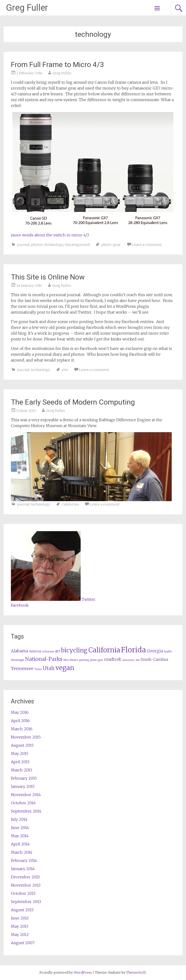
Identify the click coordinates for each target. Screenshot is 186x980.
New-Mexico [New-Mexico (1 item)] (71, 660)
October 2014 (23, 803)
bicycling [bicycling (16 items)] (74, 650)
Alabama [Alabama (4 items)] (19, 651)
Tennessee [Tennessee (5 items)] (22, 669)
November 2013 (26, 885)
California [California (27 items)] (104, 650)
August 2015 (22, 745)
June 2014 (20, 828)
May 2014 (20, 836)
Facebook (20, 605)
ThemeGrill (136, 972)
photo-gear (111, 245)
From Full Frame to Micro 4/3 (57, 64)
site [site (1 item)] (138, 660)
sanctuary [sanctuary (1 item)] (128, 660)
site (65, 370)
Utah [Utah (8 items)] (49, 668)
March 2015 (22, 770)
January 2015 (23, 786)
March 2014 (22, 852)
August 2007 (23, 943)
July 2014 (19, 819)
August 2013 (22, 910)
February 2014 (24, 860)
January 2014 (23, 869)
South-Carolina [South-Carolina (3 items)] (154, 660)
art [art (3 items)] (58, 651)
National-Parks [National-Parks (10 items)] (44, 659)
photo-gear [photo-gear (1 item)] (97, 660)
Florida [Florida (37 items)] (133, 650)
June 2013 (20, 918)
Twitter (89, 599)
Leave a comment (147, 245)
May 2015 (20, 754)
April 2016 (20, 721)
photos (37, 245)
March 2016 (22, 729)
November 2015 (26, 737)
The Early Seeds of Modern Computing (73, 402)
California (70, 504)
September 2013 (26, 902)
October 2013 (23, 893)
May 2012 (20, 935)
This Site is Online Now (48, 277)
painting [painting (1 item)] (84, 660)
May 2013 (19, 926)
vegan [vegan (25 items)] (65, 668)
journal (23, 245)
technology (54, 245)
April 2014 (20, 844)
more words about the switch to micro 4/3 (50, 235)
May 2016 (20, 712)
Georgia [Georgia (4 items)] (155, 651)
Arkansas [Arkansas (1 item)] (48, 652)
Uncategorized (77, 245)
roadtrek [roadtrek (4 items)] (113, 660)
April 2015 (20, 762)
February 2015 (24, 778)
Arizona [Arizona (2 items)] (35, 651)
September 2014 (26, 811)
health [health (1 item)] (168, 652)
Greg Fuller (27, 8)
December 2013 (25, 877)
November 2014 (26, 795)
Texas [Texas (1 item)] (38, 669)
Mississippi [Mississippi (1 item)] (17, 660)
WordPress (83, 972)
